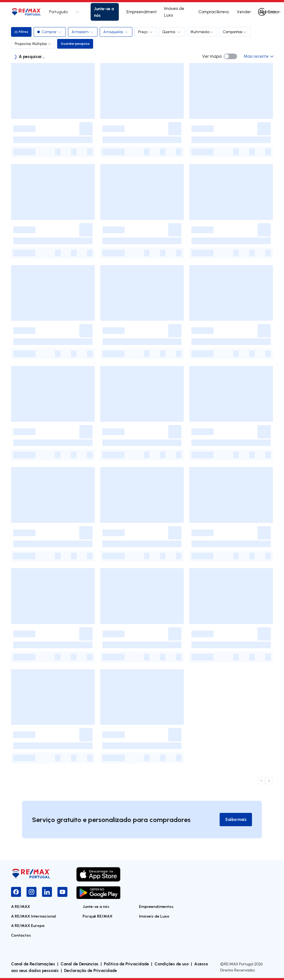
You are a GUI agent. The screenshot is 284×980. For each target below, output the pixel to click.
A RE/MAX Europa (28, 926)
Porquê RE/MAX (98, 916)
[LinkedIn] (47, 892)
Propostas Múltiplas (33, 44)
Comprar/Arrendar (214, 12)
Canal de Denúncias (79, 964)
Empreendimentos (141, 12)
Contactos (21, 935)
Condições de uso (172, 964)
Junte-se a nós (104, 12)
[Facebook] (16, 892)
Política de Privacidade (126, 964)
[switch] (230, 56)
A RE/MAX (21, 907)
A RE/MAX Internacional (34, 916)
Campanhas (236, 32)
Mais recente (258, 56)
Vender (244, 12)
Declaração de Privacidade (90, 971)
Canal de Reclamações (33, 964)
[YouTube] (62, 892)
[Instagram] (31, 892)
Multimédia (203, 32)
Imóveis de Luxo (174, 12)
